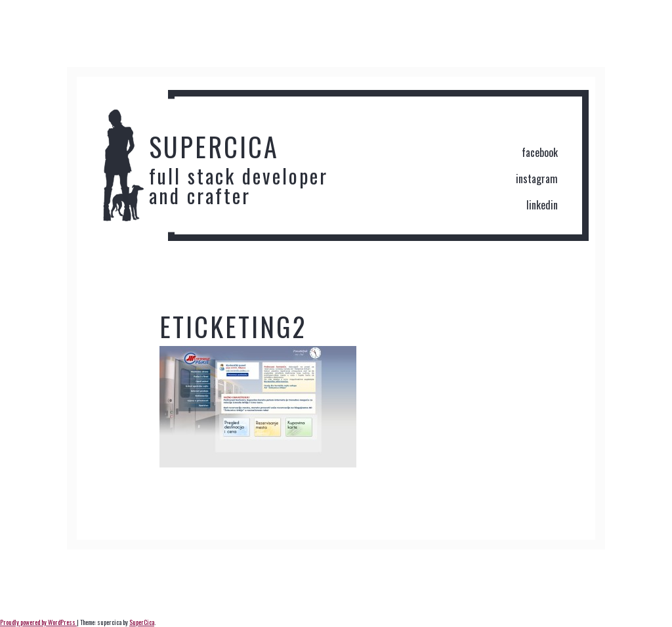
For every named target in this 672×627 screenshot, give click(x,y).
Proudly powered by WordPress (38, 622)
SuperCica (142, 622)
